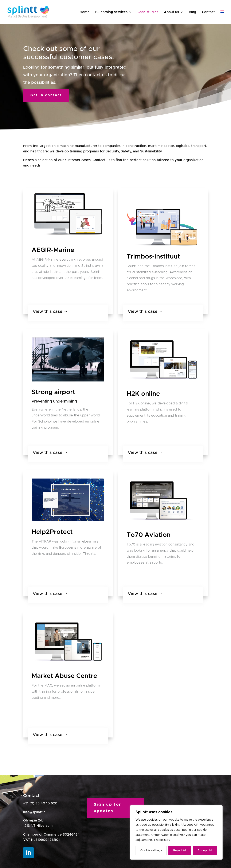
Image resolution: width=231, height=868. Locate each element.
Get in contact (46, 95)
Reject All (180, 851)
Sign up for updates (107, 808)
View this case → (50, 312)
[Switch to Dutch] (222, 17)
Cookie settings (151, 851)
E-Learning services (111, 12)
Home (85, 12)
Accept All (205, 851)
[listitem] (68, 269)
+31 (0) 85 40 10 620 (40, 803)
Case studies (148, 12)
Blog (193, 12)
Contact (208, 12)
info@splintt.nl (35, 812)
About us (171, 12)
